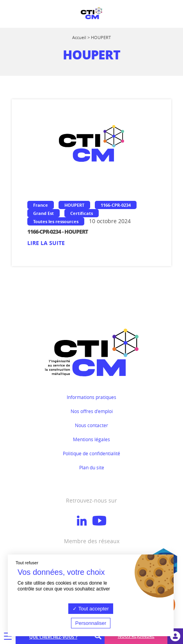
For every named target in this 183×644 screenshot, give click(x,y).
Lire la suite (46, 243)
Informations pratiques (91, 397)
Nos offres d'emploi (92, 411)
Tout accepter (91, 609)
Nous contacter (91, 425)
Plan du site (92, 467)
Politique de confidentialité (91, 453)
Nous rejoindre (136, 636)
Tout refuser (27, 563)
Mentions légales (91, 439)
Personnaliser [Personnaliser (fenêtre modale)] (91, 623)
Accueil (79, 37)
